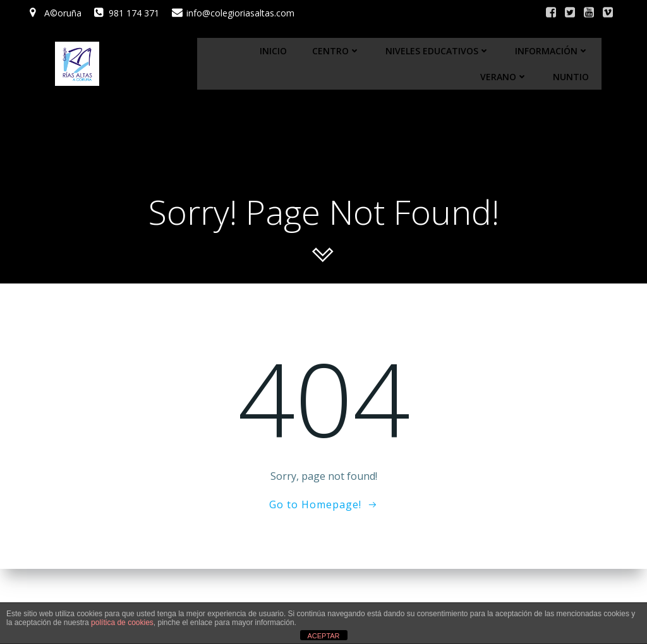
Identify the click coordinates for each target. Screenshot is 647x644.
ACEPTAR (323, 636)
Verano (504, 77)
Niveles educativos (438, 51)
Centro (336, 51)
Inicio (273, 51)
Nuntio (571, 77)
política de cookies (122, 623)
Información (552, 51)
